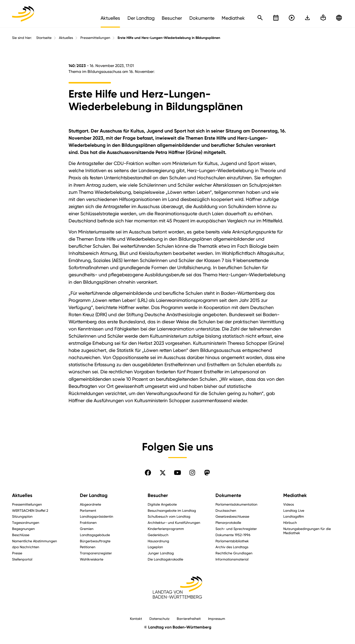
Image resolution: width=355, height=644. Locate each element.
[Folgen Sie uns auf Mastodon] (207, 473)
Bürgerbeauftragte (95, 541)
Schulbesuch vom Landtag (169, 516)
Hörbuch (290, 522)
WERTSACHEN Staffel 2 (30, 510)
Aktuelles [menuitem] (110, 18)
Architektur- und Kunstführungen (174, 522)
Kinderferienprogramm (166, 529)
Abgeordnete (90, 504)
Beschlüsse (21, 535)
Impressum (217, 619)
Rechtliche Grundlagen (234, 553)
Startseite (44, 38)
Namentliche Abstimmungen (35, 541)
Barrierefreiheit (189, 619)
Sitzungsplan (22, 516)
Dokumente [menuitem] (202, 18)
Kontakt (136, 619)
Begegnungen (23, 529)
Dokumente (228, 495)
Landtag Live (294, 510)
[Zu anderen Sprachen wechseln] (339, 18)
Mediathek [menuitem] (233, 18)
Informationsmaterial (232, 559)
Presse (17, 553)
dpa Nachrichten (26, 547)
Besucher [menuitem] (172, 18)
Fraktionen (88, 522)
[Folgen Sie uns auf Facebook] (148, 473)
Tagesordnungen (26, 522)
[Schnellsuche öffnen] (260, 18)
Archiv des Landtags (232, 547)
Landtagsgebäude (95, 535)
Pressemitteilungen (95, 38)
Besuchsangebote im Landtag (172, 510)
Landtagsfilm (294, 516)
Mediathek (295, 495)
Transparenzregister (96, 553)
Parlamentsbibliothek (232, 541)
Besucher (158, 495)
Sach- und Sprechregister (236, 529)
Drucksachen (226, 510)
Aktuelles (66, 38)
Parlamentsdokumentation (236, 504)
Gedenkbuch (158, 535)
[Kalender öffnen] (276, 18)
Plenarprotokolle (228, 522)
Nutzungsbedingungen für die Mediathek (307, 531)
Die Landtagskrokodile (165, 559)
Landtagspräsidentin (97, 516)
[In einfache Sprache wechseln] (307, 18)
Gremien (87, 529)
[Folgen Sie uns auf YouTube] (177, 473)
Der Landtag (94, 495)
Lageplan (155, 547)
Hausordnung (158, 541)
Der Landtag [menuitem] (141, 18)
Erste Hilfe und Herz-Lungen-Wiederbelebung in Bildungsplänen (169, 38)
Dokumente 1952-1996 (233, 535)
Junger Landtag (161, 553)
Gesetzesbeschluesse (232, 516)
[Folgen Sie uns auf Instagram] (192, 473)
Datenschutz (160, 619)
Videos (289, 504)
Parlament (88, 510)
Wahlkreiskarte (92, 559)
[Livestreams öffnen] (292, 18)
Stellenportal (22, 559)
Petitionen (88, 547)
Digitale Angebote (162, 504)
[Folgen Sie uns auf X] (163, 473)
